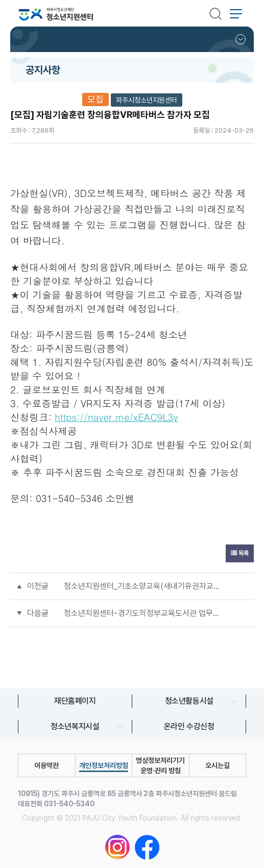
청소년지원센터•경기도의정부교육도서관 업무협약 (142, 613)
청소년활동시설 (189, 701)
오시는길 (218, 765)
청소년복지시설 (75, 726)
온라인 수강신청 (189, 726)
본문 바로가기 (0, 0)
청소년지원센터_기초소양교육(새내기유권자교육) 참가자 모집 (142, 586)
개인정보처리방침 (104, 765)
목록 (240, 553)
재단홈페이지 (75, 701)
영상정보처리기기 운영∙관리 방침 (160, 765)
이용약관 (46, 765)
